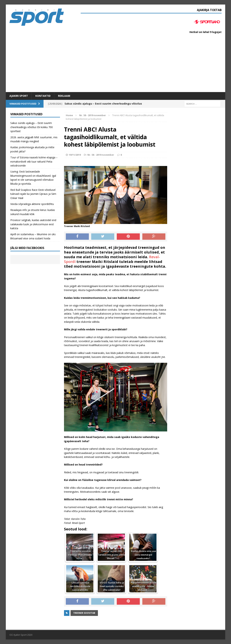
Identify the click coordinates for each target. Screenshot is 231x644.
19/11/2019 (75, 155)
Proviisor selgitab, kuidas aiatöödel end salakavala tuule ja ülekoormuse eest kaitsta (33, 224)
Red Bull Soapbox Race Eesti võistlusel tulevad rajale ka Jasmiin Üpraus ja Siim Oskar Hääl (33, 194)
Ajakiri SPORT (19, 96)
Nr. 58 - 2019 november (101, 155)
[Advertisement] (115, 65)
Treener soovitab (84, 613)
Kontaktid (43, 96)
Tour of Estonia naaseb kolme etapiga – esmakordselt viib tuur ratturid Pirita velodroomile (34, 161)
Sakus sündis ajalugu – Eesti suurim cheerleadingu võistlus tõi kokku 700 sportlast (32, 127)
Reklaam (64, 96)
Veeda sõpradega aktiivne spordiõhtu (32, 204)
